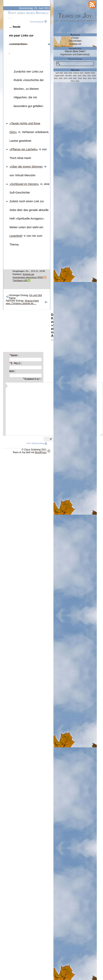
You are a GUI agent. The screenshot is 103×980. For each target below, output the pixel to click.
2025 (80, 76)
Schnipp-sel (28, 274)
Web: (12, 371)
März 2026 (68, 73)
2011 (78, 81)
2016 (80, 78)
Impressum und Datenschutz (75, 54)
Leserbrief (16, 236)
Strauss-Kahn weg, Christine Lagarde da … (22, 302)
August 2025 (59, 76)
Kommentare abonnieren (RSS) (28, 277)
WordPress (41, 452)
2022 (94, 76)
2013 (94, 78)
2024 (84, 76)
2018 (70, 78)
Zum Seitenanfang (35, 443)
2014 (90, 78)
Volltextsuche (75, 59)
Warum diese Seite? (75, 51)
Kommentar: (32, 379)
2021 (56, 78)
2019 (65, 78)
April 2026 (59, 73)
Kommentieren (37, 22)
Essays (75, 38)
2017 (75, 78)
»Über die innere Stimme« (26, 167)
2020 (61, 78)
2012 (73, 81)
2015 (85, 78)
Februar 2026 (78, 73)
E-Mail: (16, 363)
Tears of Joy (75, 16)
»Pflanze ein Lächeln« (24, 149)
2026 (75, 76)
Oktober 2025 (90, 73)
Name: (14, 355)
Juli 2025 (68, 76)
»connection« (18, 44)
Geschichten (75, 41)
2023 (89, 76)
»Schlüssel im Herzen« (24, 184)
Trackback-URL (20, 280)
